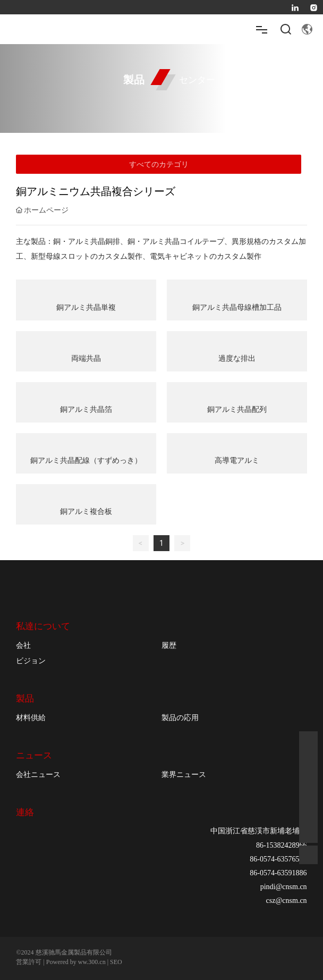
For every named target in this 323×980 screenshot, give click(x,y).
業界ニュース (184, 774)
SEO (116, 962)
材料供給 (31, 717)
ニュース (34, 755)
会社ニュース (38, 774)
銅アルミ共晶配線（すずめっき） (86, 460)
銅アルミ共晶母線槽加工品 (237, 307)
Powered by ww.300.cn (76, 962)
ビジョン (31, 661)
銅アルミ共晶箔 (86, 409)
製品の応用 (180, 717)
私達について (43, 626)
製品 (25, 699)
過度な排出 (237, 358)
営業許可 (29, 962)
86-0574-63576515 (278, 859)
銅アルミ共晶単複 (86, 307)
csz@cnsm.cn (287, 901)
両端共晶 (86, 358)
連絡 (25, 812)
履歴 (169, 645)
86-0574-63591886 (278, 873)
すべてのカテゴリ (159, 164)
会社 (23, 645)
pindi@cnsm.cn (284, 887)
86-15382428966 (282, 845)
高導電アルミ (237, 460)
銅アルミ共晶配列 (237, 409)
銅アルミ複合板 (86, 511)
